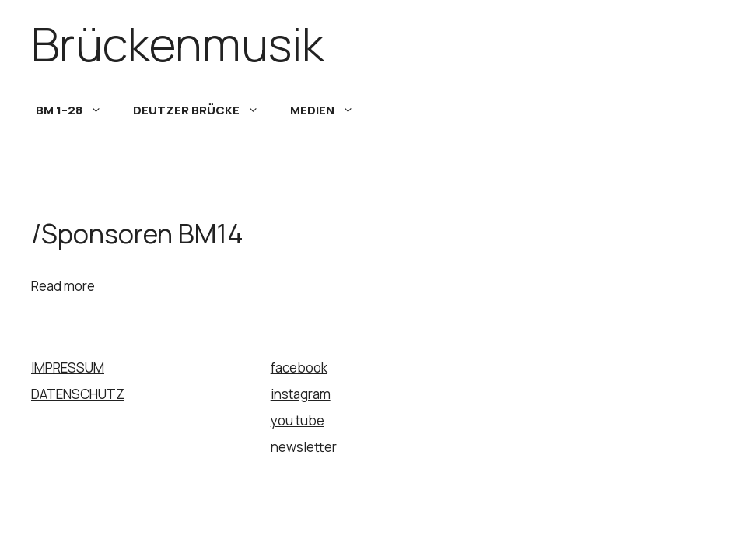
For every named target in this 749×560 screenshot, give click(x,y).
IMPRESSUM (68, 367)
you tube (297, 420)
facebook (299, 367)
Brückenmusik (178, 44)
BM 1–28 (77, 110)
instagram (301, 394)
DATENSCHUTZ (78, 394)
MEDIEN (330, 110)
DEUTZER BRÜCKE (204, 110)
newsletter (304, 447)
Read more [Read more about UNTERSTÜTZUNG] (63, 286)
